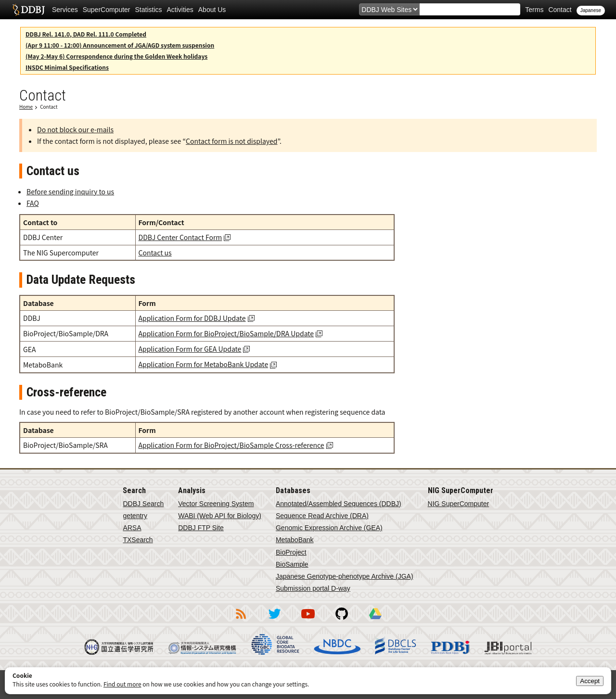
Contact (560, 10)
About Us (212, 10)
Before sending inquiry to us (70, 191)
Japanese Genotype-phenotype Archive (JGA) (345, 576)
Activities (180, 10)
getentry (135, 516)
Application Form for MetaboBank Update (204, 364)
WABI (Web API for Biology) (220, 516)
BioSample (292, 564)
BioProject (291, 552)
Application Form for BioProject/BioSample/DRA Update (226, 333)
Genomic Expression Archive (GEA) (329, 528)
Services (65, 10)
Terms (534, 10)
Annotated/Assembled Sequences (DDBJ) (339, 504)
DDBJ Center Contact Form (180, 237)
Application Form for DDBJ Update (192, 318)
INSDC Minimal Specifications (67, 67)
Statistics (149, 10)
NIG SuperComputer (459, 504)
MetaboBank (295, 540)
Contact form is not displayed (231, 141)
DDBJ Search (143, 504)
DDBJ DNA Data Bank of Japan (29, 10)
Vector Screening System (216, 504)
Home (26, 107)
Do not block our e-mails (75, 129)
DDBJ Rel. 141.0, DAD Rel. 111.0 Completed (86, 34)
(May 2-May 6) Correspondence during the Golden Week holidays (116, 56)
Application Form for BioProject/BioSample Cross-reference (231, 445)
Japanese (591, 10)
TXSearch (138, 540)
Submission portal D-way (313, 588)
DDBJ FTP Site (201, 528)
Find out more (122, 684)
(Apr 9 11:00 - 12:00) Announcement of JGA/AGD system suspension (120, 45)
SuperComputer (107, 10)
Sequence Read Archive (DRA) (322, 516)
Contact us (155, 253)
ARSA (132, 528)
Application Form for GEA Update (190, 349)
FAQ (33, 203)
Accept (590, 681)
